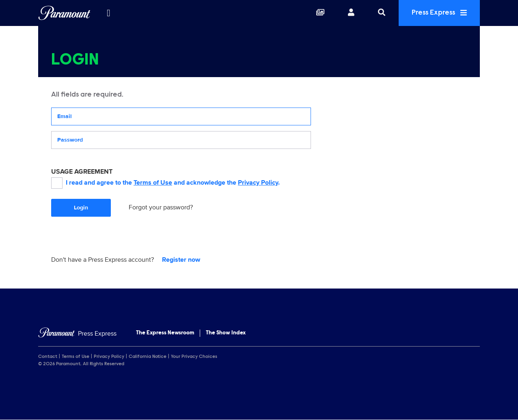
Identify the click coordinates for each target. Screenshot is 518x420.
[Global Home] (64, 13)
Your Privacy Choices (194, 357)
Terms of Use (153, 183)
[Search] (382, 13)
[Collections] (320, 13)
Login (81, 208)
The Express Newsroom (165, 333)
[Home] (77, 334)
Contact (48, 357)
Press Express (439, 13)
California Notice (148, 357)
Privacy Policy (258, 183)
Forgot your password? (161, 207)
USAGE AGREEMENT (82, 172)
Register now (181, 260)
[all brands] (108, 13)
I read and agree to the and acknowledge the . (165, 183)
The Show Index (226, 333)
